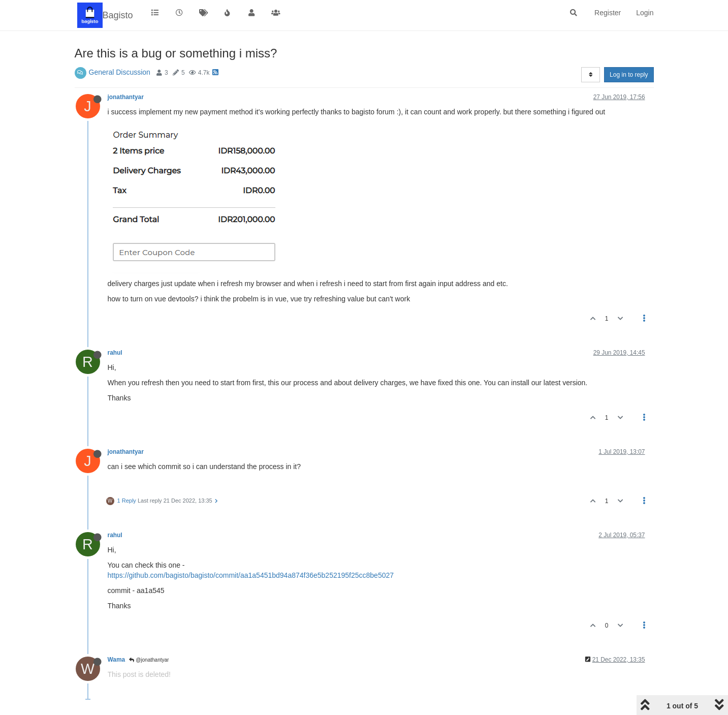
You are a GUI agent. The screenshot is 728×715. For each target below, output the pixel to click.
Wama (117, 660)
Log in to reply (629, 75)
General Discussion (120, 72)
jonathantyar (126, 97)
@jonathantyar (149, 660)
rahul (115, 353)
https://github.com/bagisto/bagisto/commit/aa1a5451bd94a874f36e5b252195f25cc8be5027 (251, 575)
